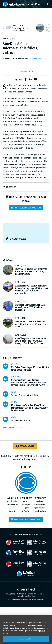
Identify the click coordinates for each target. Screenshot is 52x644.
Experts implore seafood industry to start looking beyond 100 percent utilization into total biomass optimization (32, 289)
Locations (41, 594)
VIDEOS (14, 417)
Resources (26, 498)
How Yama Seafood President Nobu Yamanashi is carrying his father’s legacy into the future (30, 408)
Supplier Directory (40, 508)
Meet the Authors (13, 501)
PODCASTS (15, 402)
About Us (12, 498)
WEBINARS (15, 364)
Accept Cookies (26, 639)
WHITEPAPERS (16, 377)
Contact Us (12, 511)
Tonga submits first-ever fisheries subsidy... (21, 29)
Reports (26, 508)
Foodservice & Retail (35, 58)
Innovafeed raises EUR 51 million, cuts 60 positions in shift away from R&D (31, 324)
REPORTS (14, 392)
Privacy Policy (11, 594)
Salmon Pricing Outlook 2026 (24, 395)
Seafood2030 (26, 511)
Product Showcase (39, 504)
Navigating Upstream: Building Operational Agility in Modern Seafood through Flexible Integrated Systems (29, 382)
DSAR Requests (21, 594)
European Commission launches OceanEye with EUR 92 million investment (30, 307)
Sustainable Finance (20, 420)
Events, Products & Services (26, 596)
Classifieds (39, 501)
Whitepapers (26, 504)
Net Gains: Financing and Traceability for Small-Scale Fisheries (30, 369)
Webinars (26, 501)
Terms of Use (32, 594)
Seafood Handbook (39, 511)
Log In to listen (27, 72)
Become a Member (25, 446)
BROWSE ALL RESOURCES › (12, 427)
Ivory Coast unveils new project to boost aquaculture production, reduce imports (31, 271)
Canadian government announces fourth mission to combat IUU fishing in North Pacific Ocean (31, 341)
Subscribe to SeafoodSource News (26, 208)
